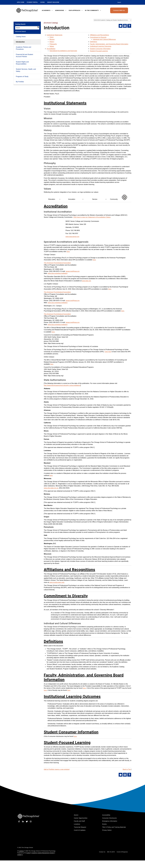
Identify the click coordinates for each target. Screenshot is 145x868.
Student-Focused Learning (99, 51)
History (52, 42)
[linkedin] (23, 822)
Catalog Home (21, 37)
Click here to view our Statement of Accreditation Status (92, 217)
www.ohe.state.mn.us (51, 488)
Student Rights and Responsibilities (22, 63)
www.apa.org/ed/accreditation (58, 273)
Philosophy (53, 44)
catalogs (21, 851)
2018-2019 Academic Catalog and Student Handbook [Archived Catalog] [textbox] (113, 20)
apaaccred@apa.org (73, 271)
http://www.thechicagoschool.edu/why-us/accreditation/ (62, 385)
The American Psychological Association (57, 263)
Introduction (20, 42)
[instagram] (31, 822)
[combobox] (113, 20)
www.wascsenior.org (72, 237)
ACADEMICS (47, 10)
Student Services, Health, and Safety (26, 70)
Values (52, 46)
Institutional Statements (54, 35)
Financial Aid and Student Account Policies (24, 55)
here (68, 252)
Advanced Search (20, 31)
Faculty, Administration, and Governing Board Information (109, 44)
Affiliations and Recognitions (99, 35)
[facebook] (19, 822)
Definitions (94, 42)
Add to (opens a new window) (57, 769)
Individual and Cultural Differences (104, 39)
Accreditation (51, 49)
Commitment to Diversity (98, 37)
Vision (51, 37)
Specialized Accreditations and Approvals (63, 51)
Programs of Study (22, 76)
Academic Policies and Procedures (23, 48)
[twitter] (27, 822)
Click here (108, 352)
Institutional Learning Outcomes (101, 46)
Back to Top (127, 769)
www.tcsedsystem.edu (57, 582)
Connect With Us (119, 10)
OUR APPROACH (76, 10)
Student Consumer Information (100, 49)
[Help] (129, 26)
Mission (52, 39)
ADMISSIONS (61, 10)
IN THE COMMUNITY (93, 10)
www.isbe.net (86, 281)
